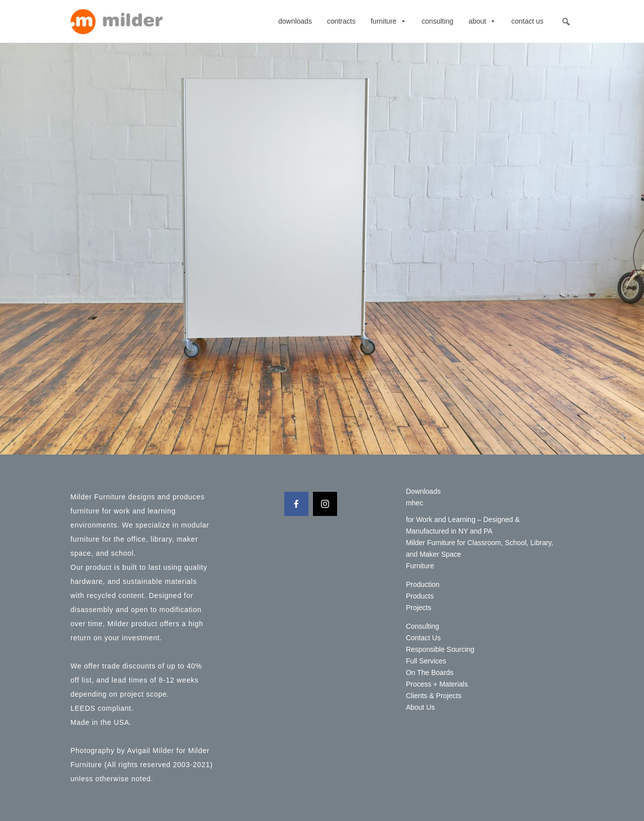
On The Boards (430, 673)
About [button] (482, 21)
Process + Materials (437, 684)
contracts (341, 21)
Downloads (295, 21)
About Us (421, 707)
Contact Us (527, 21)
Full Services (426, 661)
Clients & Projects (434, 696)
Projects (419, 608)
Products (420, 596)
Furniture (389, 21)
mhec (415, 503)
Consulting (437, 21)
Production (423, 584)
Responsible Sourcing (440, 649)
